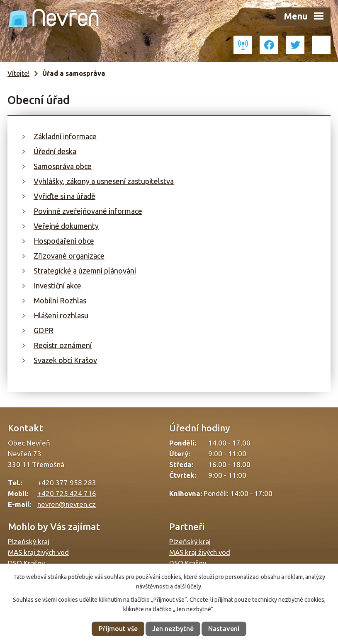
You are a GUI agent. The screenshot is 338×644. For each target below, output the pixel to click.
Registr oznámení (63, 345)
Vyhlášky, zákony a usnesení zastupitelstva (104, 181)
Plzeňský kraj (29, 541)
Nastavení (224, 629)
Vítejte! (18, 73)
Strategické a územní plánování (85, 271)
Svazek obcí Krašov (65, 360)
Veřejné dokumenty (66, 226)
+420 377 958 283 (67, 483)
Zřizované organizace (69, 256)
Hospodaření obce (64, 241)
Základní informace (65, 136)
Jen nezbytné (173, 629)
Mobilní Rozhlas (60, 300)
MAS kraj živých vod (38, 552)
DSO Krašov (26, 563)
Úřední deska (55, 151)
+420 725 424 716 (67, 493)
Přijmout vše (118, 629)
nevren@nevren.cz (67, 504)
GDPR (44, 330)
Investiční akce (57, 286)
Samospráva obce (63, 166)
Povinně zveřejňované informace (88, 211)
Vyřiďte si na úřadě (64, 196)
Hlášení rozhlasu (61, 315)
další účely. (188, 586)
